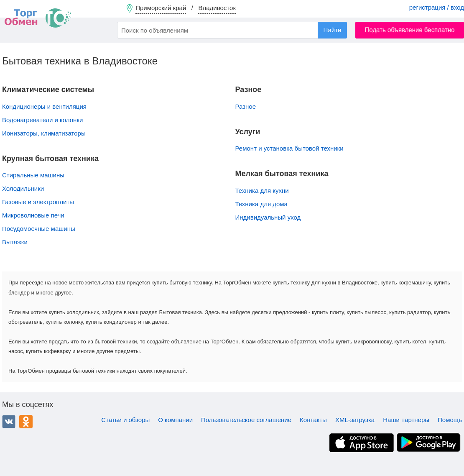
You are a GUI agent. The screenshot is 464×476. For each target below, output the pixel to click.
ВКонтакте (9, 422)
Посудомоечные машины (39, 229)
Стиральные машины (33, 175)
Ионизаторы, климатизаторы (44, 133)
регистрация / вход (437, 7)
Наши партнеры (406, 420)
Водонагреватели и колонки (42, 120)
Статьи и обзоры (125, 420)
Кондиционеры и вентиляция (44, 106)
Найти (333, 30)
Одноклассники (26, 422)
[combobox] (232, 30)
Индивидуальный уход (268, 217)
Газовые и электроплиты (38, 202)
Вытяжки (15, 242)
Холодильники (23, 188)
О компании (175, 420)
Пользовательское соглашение (246, 420)
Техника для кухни (262, 191)
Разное (246, 106)
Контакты (313, 420)
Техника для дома (261, 204)
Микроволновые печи (33, 215)
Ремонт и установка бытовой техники (289, 148)
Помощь (450, 420)
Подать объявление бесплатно (410, 30)
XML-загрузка (355, 420)
